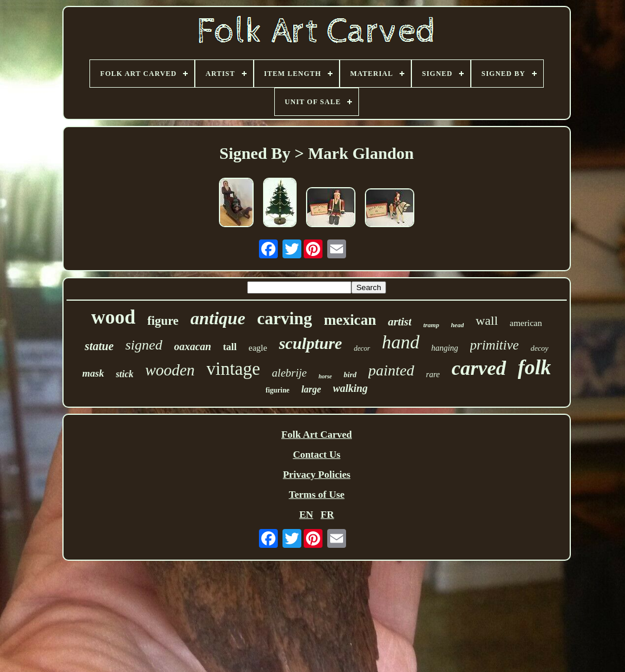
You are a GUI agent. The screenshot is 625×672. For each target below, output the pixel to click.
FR (328, 515)
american (526, 323)
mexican (350, 320)
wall (487, 320)
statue (99, 346)
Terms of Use (317, 495)
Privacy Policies (317, 475)
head (457, 325)
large (311, 389)
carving (285, 318)
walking (350, 388)
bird (350, 375)
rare (433, 375)
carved (479, 368)
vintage (233, 369)
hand (401, 342)
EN (306, 515)
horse (325, 376)
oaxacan (193, 347)
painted (391, 370)
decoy (540, 348)
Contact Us (317, 455)
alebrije (289, 373)
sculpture (310, 343)
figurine (277, 390)
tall (230, 347)
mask (93, 373)
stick (125, 374)
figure (163, 321)
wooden (170, 370)
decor (362, 348)
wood (113, 317)
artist (400, 322)
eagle (258, 348)
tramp (431, 325)
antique (217, 318)
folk (534, 367)
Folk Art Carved (317, 435)
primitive (495, 345)
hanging (445, 348)
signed (144, 345)
